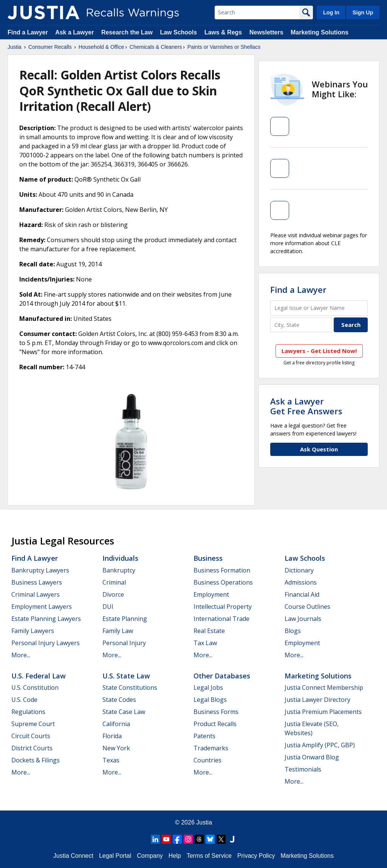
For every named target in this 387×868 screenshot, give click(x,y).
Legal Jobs (208, 688)
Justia (15, 47)
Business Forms (216, 712)
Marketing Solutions (320, 32)
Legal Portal (115, 856)
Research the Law (127, 32)
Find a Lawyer (28, 32)
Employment (211, 594)
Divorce (113, 594)
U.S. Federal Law (39, 676)
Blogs (293, 631)
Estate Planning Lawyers (46, 619)
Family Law (118, 631)
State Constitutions (130, 688)
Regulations (28, 712)
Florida (112, 736)
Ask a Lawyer (75, 32)
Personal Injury (124, 643)
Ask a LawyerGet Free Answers (306, 406)
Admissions (301, 582)
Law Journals (303, 619)
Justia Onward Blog (312, 757)
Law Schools (178, 32)
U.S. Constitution (35, 688)
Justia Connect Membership (324, 688)
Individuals (120, 558)
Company (150, 856)
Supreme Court (33, 724)
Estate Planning (125, 619)
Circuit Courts (31, 736)
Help (175, 856)
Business (208, 558)
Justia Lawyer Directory (317, 700)
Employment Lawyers (42, 607)
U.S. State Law (126, 676)
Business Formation (222, 570)
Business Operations (223, 582)
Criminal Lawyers (36, 594)
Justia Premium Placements (323, 712)
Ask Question (319, 449)
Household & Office (101, 47)
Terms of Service (209, 856)
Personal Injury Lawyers (46, 643)
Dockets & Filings (36, 760)
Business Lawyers (37, 582)
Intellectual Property (223, 607)
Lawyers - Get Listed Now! (319, 351)
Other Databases (222, 676)
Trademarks (211, 748)
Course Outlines (307, 607)
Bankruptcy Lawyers (40, 570)
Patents (204, 736)
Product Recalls (215, 724)
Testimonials (303, 769)
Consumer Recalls (50, 47)
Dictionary (299, 570)
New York (116, 748)
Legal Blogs (210, 700)
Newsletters (266, 32)
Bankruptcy (119, 570)
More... (21, 655)
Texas (111, 760)
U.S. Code (24, 700)
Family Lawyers (33, 631)
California (116, 724)
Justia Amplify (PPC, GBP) (320, 745)
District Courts (32, 748)
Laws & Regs (223, 32)
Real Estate (209, 631)
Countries (207, 760)
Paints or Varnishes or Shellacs (224, 47)
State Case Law (124, 712)
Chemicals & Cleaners (156, 47)
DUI (108, 607)
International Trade (221, 619)
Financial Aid (302, 594)
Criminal (114, 582)
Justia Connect (73, 856)
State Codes (119, 700)
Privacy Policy (256, 856)
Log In (331, 12)
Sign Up (363, 12)
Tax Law (205, 643)
